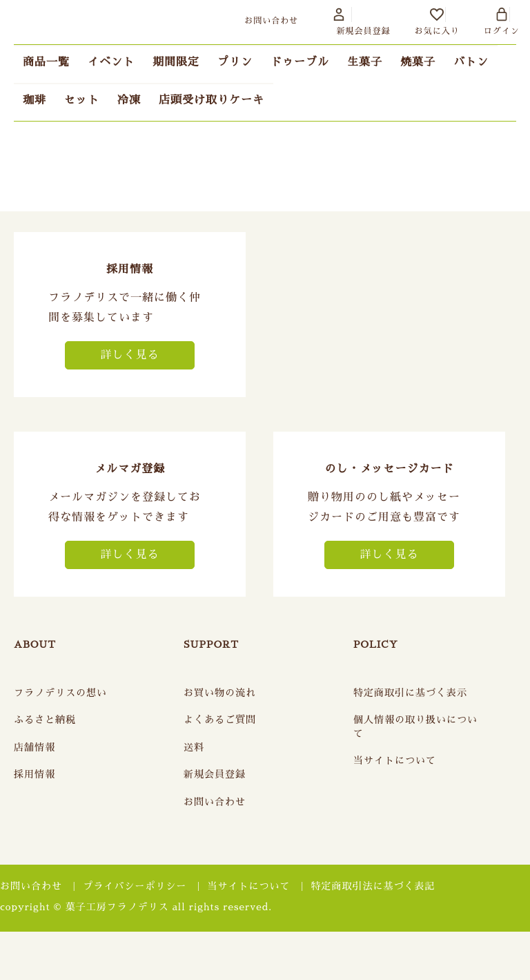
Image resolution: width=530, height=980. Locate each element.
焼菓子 (418, 62)
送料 (194, 747)
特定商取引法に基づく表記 (373, 886)
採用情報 (35, 774)
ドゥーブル (300, 62)
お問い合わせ (215, 802)
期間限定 (176, 62)
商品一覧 (46, 62)
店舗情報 (35, 747)
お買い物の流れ (220, 693)
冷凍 (129, 100)
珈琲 (35, 100)
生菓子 (365, 62)
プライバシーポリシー (135, 886)
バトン (471, 62)
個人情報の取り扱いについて (415, 727)
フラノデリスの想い (60, 693)
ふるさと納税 (45, 720)
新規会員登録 (215, 774)
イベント (111, 62)
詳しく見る (129, 355)
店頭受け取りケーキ (212, 100)
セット (82, 100)
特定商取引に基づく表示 (410, 693)
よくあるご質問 (220, 720)
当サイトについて (395, 760)
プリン (235, 62)
